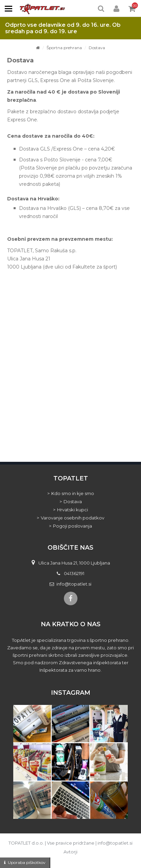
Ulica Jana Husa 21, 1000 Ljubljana (74, 563)
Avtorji (70, 852)
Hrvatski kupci (73, 510)
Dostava (97, 48)
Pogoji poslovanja (73, 526)
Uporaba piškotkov (27, 862)
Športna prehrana (64, 48)
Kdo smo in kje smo (73, 493)
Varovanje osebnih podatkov (73, 518)
